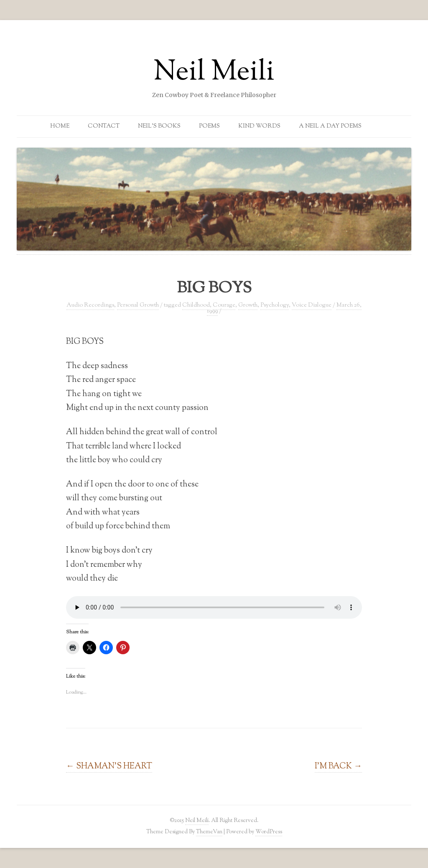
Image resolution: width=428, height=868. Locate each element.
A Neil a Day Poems (330, 126)
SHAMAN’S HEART (109, 766)
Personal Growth (138, 305)
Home (60, 126)
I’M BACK (338, 766)
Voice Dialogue (312, 305)
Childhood (196, 305)
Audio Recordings (90, 305)
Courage (224, 305)
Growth (248, 305)
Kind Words (259, 126)
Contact (104, 126)
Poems (209, 126)
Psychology (275, 305)
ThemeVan (209, 832)
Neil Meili (214, 73)
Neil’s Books (159, 126)
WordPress (269, 832)
